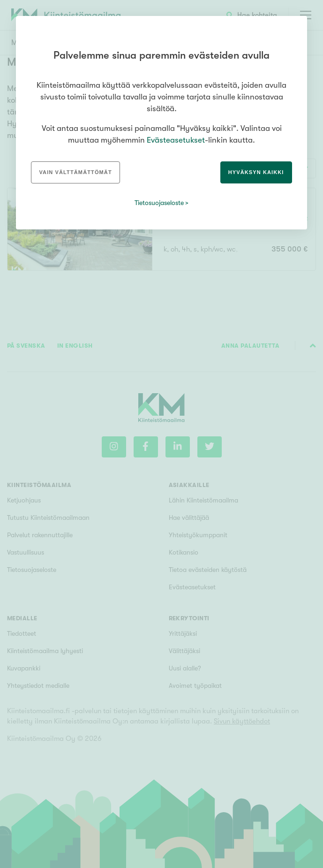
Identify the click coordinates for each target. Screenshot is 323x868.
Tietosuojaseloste (159, 203)
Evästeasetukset (176, 140)
